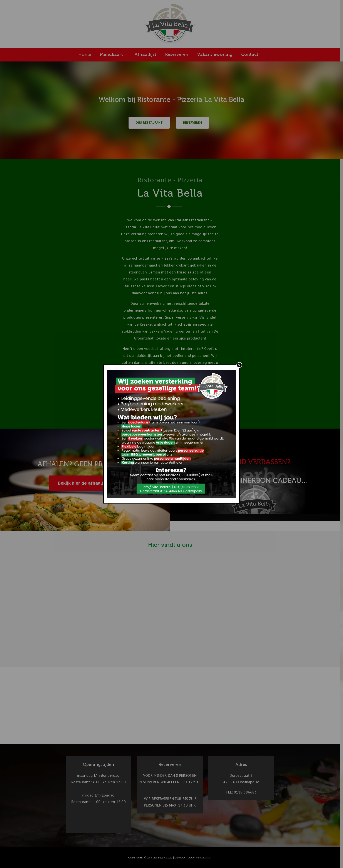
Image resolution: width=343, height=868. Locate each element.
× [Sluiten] (239, 365)
